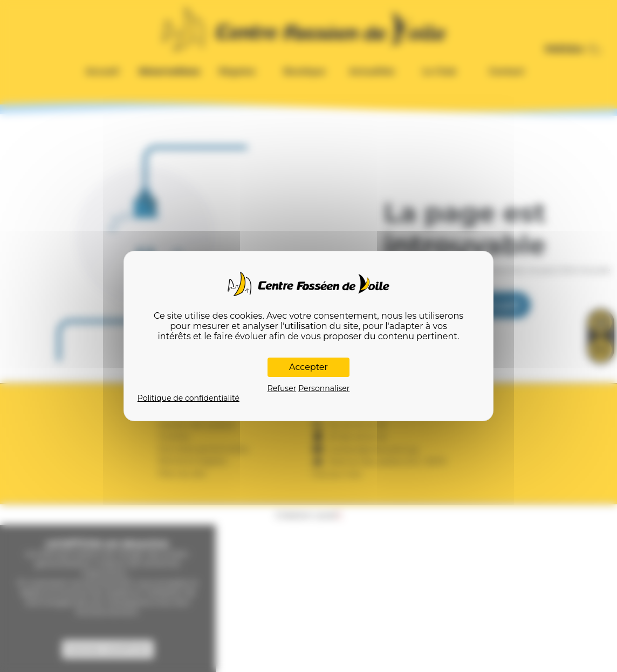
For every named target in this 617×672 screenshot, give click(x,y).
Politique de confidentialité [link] (188, 398)
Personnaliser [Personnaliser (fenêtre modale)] (324, 388)
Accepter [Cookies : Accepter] (308, 367)
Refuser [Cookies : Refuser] (282, 388)
